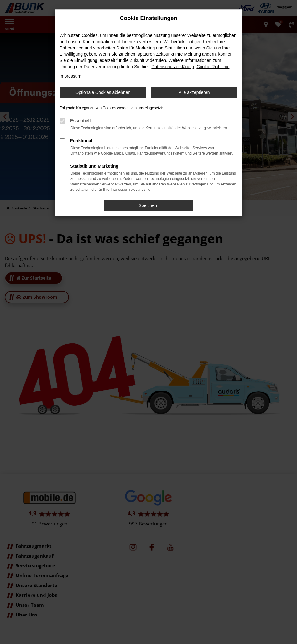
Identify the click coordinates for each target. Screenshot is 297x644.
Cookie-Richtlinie (213, 67)
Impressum (70, 76)
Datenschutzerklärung (173, 67)
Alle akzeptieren (194, 92)
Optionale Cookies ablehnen (103, 92)
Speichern (148, 205)
